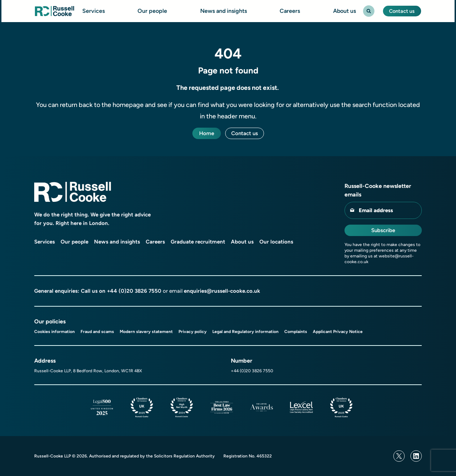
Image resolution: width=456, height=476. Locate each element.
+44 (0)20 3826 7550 (134, 291)
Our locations (276, 242)
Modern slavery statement (146, 332)
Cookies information (55, 332)
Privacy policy (193, 332)
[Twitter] (399, 456)
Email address (376, 210)
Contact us (402, 11)
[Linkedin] (416, 456)
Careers (289, 11)
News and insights (222, 11)
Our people (151, 11)
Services (92, 11)
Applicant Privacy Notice (338, 332)
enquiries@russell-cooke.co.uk (222, 291)
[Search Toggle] (367, 11)
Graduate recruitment (198, 242)
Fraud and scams (97, 332)
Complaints (296, 332)
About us (343, 11)
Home (207, 133)
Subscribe (383, 230)
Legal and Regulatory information (245, 332)
